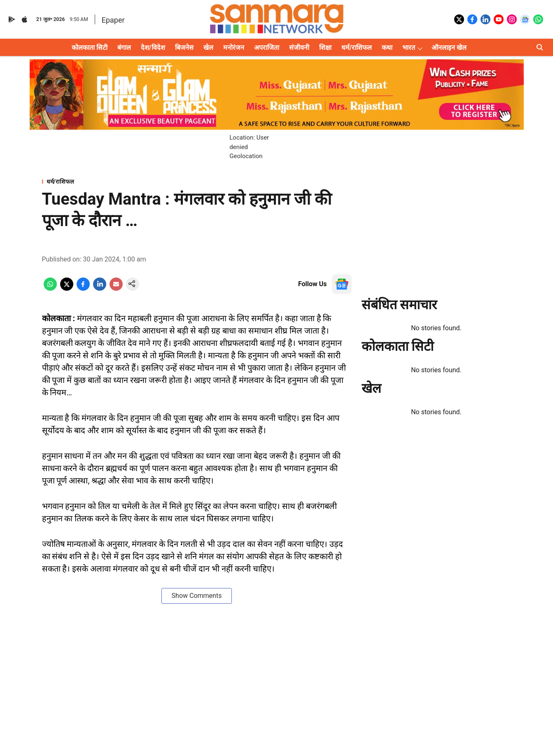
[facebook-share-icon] (83, 288)
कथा (387, 48)
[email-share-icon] (116, 288)
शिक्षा (325, 48)
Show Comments (197, 596)
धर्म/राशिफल (357, 48)
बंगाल (124, 48)
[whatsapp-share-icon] (50, 288)
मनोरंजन (234, 48)
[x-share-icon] (67, 288)
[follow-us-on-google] (342, 284)
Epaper (113, 20)
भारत (409, 48)
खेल (208, 48)
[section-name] (197, 181)
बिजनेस (184, 48)
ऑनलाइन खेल (449, 48)
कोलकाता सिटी (90, 48)
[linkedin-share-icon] (100, 288)
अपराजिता (267, 48)
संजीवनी (299, 48)
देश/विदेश (153, 48)
